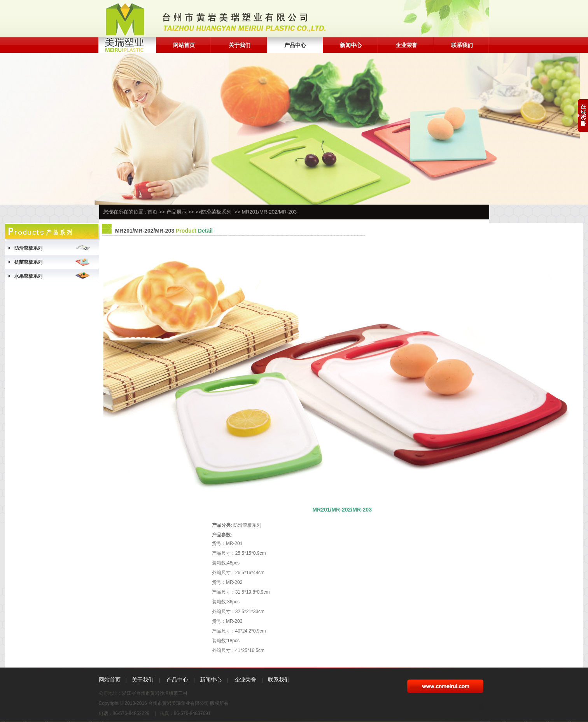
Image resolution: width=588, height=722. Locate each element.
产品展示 (177, 212)
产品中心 (295, 45)
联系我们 (462, 45)
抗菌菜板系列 (28, 262)
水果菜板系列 (28, 276)
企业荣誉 (406, 45)
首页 (152, 212)
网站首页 (184, 45)
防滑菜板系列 (216, 212)
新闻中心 (351, 45)
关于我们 (240, 45)
